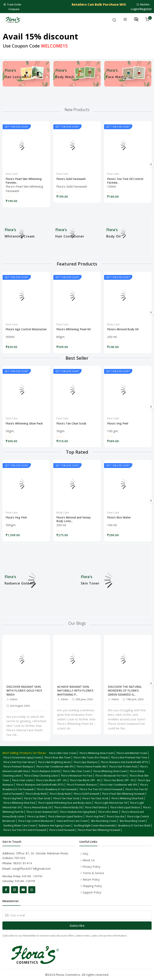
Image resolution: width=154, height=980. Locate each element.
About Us (89, 860)
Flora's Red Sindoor (96, 807)
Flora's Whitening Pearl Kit (74, 329)
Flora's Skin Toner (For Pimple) (91, 757)
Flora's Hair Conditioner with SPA (55, 767)
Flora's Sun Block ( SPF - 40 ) (85, 780)
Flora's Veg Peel (118, 423)
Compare (14, 9)
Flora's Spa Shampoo (86, 762)
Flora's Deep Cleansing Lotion (41, 776)
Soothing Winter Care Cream (20, 826)
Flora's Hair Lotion (23, 780)
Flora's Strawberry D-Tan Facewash (57, 789)
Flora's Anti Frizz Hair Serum (19, 762)
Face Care (12, 174)
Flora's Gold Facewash (71, 179)
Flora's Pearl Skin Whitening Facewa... (24, 180)
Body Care (113, 324)
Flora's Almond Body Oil (123, 329)
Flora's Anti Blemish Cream (132, 753)
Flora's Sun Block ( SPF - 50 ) (119, 780)
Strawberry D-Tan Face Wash (134, 826)
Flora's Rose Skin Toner (58, 757)
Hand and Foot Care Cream (72, 821)
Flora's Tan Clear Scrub (71, 423)
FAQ (85, 854)
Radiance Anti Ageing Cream (55, 826)
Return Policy (91, 879)
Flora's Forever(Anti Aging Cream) (22, 757)
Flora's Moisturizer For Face (77, 776)
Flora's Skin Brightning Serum (54, 762)
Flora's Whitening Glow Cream (97, 753)
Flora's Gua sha (115, 816)
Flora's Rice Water (119, 517)
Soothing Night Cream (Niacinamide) (94, 826)
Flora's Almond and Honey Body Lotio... (73, 519)
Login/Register (141, 9)
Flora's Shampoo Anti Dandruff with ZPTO (125, 762)
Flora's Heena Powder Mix (92, 767)
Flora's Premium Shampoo (18, 767)
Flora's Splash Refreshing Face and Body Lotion (65, 803)
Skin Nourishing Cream (104, 821)
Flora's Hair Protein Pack (123, 767)
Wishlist (143, 4)
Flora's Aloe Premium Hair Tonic (129, 757)
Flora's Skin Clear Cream (63, 753)
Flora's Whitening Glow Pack (24, 423)
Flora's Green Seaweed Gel (42, 812)
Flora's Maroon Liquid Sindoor (66, 816)
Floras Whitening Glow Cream (110, 771)
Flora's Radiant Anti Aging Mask (78, 812)
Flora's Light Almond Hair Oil (111, 803)
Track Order (13, 4)
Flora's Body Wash (36, 794)
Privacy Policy (91, 867)
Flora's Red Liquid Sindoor (125, 807)
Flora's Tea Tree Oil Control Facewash (101, 789)
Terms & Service (93, 873)
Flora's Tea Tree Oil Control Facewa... (125, 180)
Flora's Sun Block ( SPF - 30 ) (52, 780)
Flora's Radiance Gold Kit (46, 771)
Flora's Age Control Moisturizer (26, 329)
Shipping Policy (92, 886)
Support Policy (92, 892)
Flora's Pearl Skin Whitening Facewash (124, 794)
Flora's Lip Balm (36, 816)
